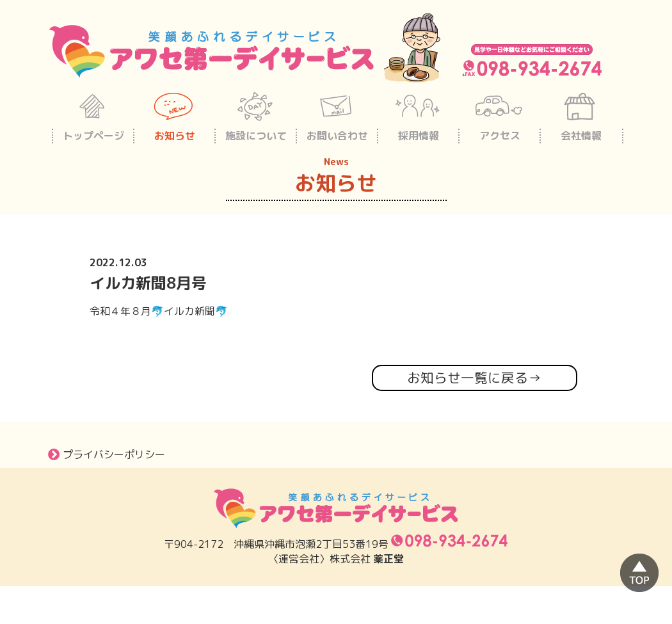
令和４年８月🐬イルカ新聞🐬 (159, 311)
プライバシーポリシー (107, 454)
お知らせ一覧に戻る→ (474, 378)
